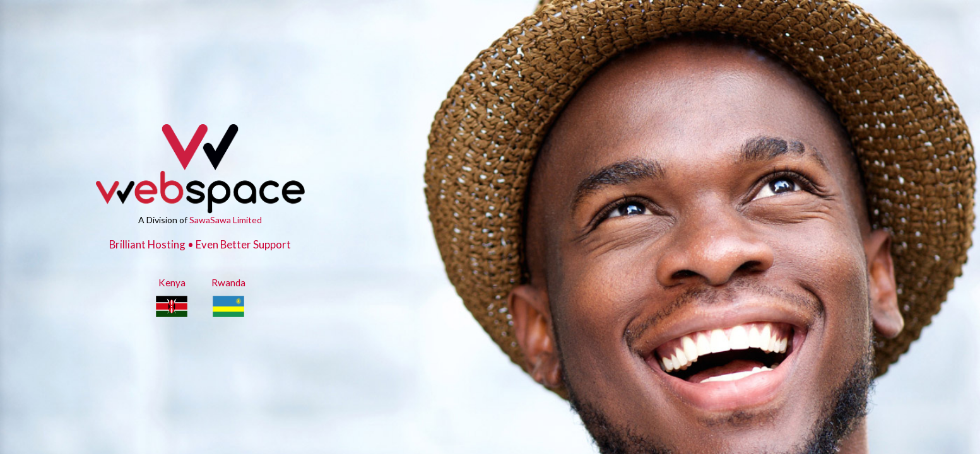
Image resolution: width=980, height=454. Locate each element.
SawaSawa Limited (226, 220)
